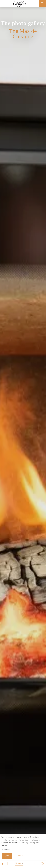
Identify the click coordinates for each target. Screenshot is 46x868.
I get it (7, 856)
